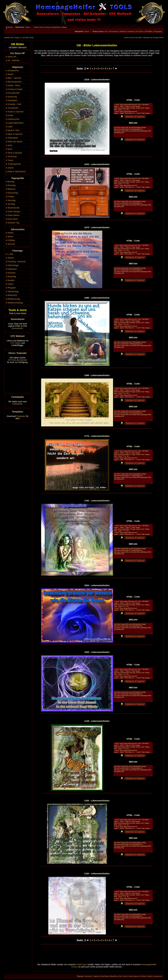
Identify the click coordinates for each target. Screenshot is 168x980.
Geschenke (105, 976)
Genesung (12, 97)
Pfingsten (12, 288)
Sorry (10, 145)
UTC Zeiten (16, 343)
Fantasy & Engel (15, 89)
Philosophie (13, 138)
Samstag (11, 200)
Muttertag (12, 277)
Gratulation (12, 100)
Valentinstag (13, 291)
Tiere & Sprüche (15, 153)
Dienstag (11, 185)
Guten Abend (13, 215)
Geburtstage (13, 265)
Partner (143, 976)
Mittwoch (11, 189)
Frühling (11, 240)
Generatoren (114, 32)
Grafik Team (82, 964)
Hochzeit (11, 273)
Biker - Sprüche (14, 78)
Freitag (11, 197)
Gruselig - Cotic (14, 104)
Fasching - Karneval (16, 262)
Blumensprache (14, 82)
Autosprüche (13, 70)
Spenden (88, 976)
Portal (10, 27)
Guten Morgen (14, 211)
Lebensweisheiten (16, 123)
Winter (10, 237)
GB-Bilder (149, 32)
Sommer (11, 244)
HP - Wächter (14, 60)
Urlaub (10, 168)
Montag (11, 182)
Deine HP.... (13, 57)
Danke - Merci (14, 85)
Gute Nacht (13, 219)
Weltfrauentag (14, 299)
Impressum (158, 976)
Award (64, 27)
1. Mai (10, 254)
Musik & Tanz (13, 130)
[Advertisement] (97, 60)
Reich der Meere (15, 142)
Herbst (10, 233)
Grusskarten (13, 108)
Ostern (10, 284)
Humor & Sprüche (15, 112)
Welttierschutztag (15, 303)
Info (106, 32)
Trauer (10, 160)
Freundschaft (13, 93)
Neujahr (11, 280)
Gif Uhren (12, 360)
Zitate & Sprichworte (17, 171)
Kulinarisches (13, 119)
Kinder (10, 115)
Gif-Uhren (140, 32)
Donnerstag (13, 193)
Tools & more (39, 27)
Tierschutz (12, 157)
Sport (10, 149)
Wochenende (13, 208)
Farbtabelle (17, 404)
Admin (150, 976)
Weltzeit (123, 32)
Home (28, 27)
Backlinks (114, 976)
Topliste (96, 976)
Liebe (10, 127)
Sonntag (11, 204)
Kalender (131, 32)
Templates (158, 32)
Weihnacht (12, 295)
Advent (11, 258)
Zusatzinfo (56, 27)
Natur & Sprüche (15, 134)
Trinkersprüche (14, 164)
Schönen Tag (13, 223)
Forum (48, 27)
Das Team (123, 976)
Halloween (12, 269)
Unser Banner (134, 976)
